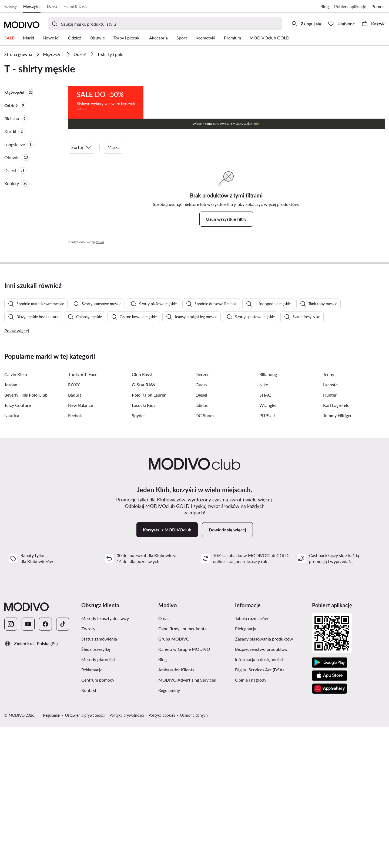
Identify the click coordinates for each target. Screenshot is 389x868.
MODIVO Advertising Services (187, 821)
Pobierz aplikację (350, 6)
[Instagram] (11, 765)
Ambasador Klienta (176, 811)
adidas (202, 546)
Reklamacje (92, 811)
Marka (114, 147)
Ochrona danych (194, 857)
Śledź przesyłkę (96, 790)
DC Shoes (205, 557)
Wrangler (268, 546)
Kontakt (89, 831)
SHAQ (265, 536)
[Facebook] (45, 765)
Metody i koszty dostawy (105, 760)
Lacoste (330, 526)
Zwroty (88, 770)
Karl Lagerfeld (336, 546)
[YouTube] (28, 765)
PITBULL (268, 557)
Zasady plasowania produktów (264, 780)
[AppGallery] (330, 830)
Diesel (201, 536)
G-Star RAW (144, 526)
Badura (75, 536)
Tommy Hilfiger (337, 557)
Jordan (11, 526)
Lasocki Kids (144, 546)
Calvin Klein (16, 516)
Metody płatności (98, 801)
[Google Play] (330, 804)
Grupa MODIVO (174, 780)
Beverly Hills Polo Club (26, 536)
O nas (164, 760)
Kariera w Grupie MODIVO (184, 790)
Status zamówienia (99, 780)
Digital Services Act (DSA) (259, 811)
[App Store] (330, 817)
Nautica (12, 557)
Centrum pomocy (98, 821)
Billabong (268, 516)
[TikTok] (63, 765)
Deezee (202, 516)
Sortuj (81, 147)
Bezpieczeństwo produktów (261, 790)
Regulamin (52, 857)
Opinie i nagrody (251, 821)
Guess (201, 526)
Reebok (75, 557)
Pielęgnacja (246, 770)
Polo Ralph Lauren (149, 536)
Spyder (138, 557)
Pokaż (100, 242)
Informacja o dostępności (259, 801)
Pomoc (378, 6)
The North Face (83, 516)
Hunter (330, 536)
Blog (325, 6)
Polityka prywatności (127, 857)
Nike (264, 526)
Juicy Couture (18, 546)
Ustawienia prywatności (85, 857)
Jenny (329, 516)
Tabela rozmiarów (252, 760)
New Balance (81, 546)
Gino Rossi (142, 516)
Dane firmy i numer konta (182, 770)
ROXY (74, 526)
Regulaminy (169, 831)
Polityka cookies (162, 857)
